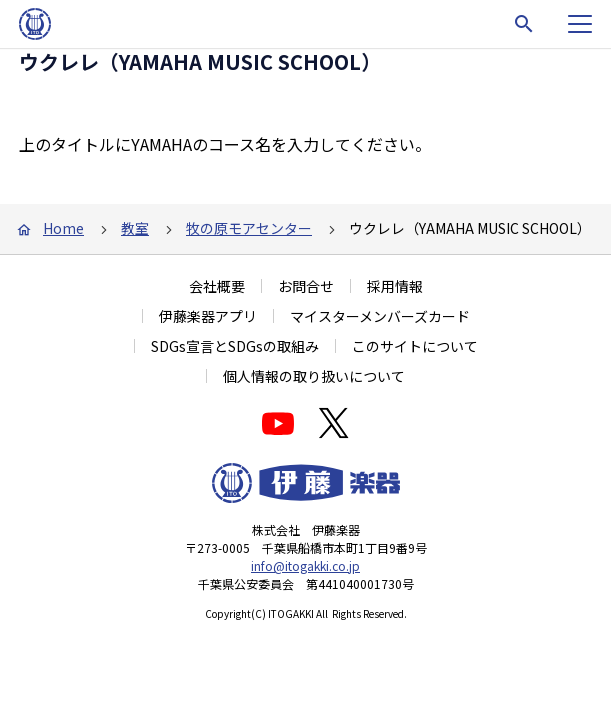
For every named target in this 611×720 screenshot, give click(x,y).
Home (63, 228)
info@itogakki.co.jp (305, 565)
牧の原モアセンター (249, 228)
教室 (135, 228)
